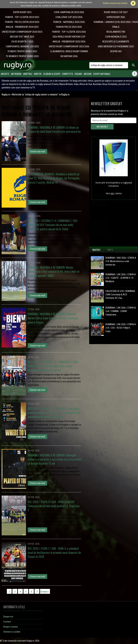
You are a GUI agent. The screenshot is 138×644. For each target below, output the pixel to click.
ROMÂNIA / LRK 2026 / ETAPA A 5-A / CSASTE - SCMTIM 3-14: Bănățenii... (121, 278)
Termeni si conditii (12, 632)
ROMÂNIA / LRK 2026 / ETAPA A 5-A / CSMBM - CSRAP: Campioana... (121, 311)
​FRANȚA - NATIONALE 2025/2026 (69, 22)
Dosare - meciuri (83, 74)
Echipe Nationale (102, 74)
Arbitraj (28, 74)
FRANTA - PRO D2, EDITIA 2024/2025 (22, 22)
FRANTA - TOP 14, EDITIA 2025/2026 (69, 32)
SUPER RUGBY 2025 (22, 12)
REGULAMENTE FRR (116, 32)
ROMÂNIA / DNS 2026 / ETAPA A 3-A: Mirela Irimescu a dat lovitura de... (121, 261)
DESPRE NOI (116, 51)
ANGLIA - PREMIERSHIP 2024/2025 (22, 27)
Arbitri (38, 74)
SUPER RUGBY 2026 (116, 17)
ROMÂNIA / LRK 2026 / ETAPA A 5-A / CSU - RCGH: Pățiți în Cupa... (121, 328)
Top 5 (110, 250)
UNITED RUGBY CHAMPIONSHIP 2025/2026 (69, 46)
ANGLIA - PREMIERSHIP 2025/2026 (69, 42)
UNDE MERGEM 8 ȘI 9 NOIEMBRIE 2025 (116, 46)
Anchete (5, 74)
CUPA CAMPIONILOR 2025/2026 (69, 12)
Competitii (68, 74)
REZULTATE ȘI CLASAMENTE (116, 42)
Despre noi (8, 617)
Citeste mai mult (37, 152)
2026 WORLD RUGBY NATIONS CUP (69, 37)
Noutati (96, 250)
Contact (7, 622)
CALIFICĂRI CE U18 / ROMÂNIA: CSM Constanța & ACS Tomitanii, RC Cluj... (120, 295)
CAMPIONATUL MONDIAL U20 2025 (22, 46)
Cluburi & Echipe (52, 74)
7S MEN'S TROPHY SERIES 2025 (22, 51)
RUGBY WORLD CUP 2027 (116, 12)
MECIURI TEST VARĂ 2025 (22, 37)
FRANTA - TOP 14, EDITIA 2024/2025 (22, 17)
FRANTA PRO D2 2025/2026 (69, 27)
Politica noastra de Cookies (115, 3)
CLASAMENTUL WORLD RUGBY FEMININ (69, 51)
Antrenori (16, 74)
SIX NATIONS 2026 (69, 56)
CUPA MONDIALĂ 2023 (116, 37)
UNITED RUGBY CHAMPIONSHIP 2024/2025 (22, 32)
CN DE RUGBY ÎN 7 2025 (22, 42)
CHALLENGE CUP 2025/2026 (69, 17)
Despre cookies (11, 627)
